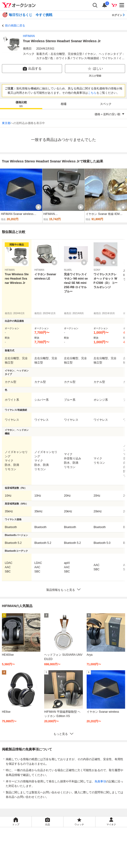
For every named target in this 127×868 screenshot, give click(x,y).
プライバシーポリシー (47, 847)
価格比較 (21, 104)
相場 (63, 104)
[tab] (21, 104)
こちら (92, 93)
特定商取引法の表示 (48, 858)
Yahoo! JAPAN (82, 840)
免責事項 (100, 781)
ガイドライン (91, 853)
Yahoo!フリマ (82, 833)
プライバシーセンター (80, 847)
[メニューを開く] (122, 5)
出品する (32, 69)
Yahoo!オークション (50, 833)
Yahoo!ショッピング (49, 840)
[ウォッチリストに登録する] (25, 262)
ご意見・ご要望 (47, 863)
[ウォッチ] (38, 207)
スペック (106, 104)
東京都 (6, 123)
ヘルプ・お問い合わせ (76, 863)
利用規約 (33, 853)
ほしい (95, 69)
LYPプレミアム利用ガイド (61, 853)
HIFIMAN (29, 36)
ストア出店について (79, 858)
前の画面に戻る (15, 26)
